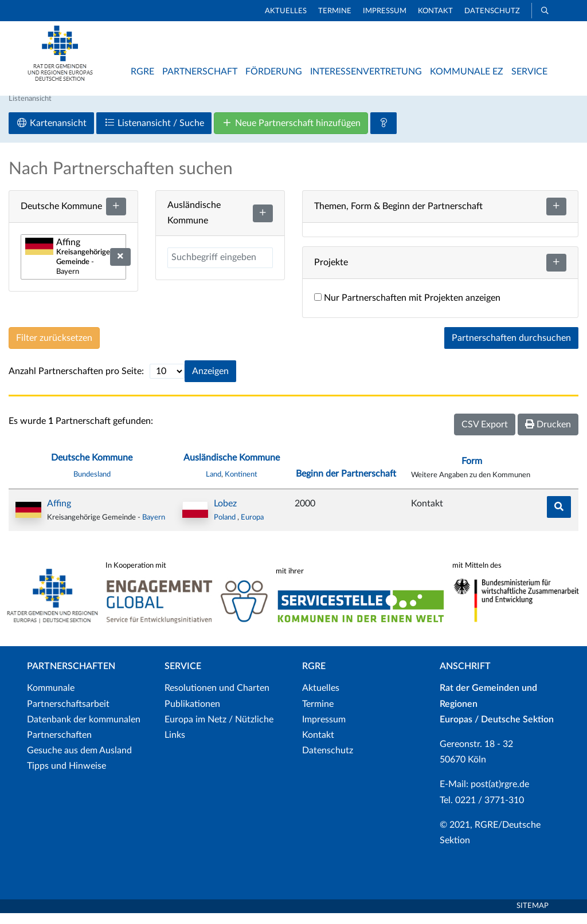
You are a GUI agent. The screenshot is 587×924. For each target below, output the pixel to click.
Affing (59, 514)
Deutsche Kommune (92, 469)
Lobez (225, 514)
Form (472, 472)
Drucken (548, 435)
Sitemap (533, 917)
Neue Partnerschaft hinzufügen (291, 134)
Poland (226, 528)
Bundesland (92, 485)
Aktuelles (286, 11)
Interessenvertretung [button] (366, 72)
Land (214, 485)
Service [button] (529, 72)
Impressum (385, 11)
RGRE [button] (142, 72)
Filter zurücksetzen (54, 349)
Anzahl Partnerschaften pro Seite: (76, 382)
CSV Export (485, 435)
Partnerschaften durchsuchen (511, 349)
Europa (252, 528)
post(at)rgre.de (500, 795)
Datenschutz (492, 11)
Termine (335, 11)
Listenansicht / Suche (154, 134)
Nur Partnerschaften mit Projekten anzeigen (407, 309)
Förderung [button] (274, 72)
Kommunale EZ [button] (467, 72)
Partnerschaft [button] (200, 72)
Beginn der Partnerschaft (346, 484)
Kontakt (435, 11)
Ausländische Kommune (232, 469)
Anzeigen (210, 382)
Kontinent (241, 485)
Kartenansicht (51, 134)
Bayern (154, 528)
